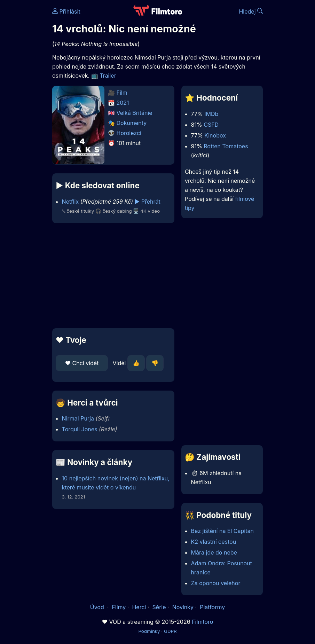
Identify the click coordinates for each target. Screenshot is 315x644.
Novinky (183, 607)
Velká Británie (135, 113)
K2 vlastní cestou (214, 542)
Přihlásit (66, 11)
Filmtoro (202, 622)
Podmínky (149, 631)
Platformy (212, 607)
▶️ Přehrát (148, 202)
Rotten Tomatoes (226, 146)
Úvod (98, 607)
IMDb (211, 114)
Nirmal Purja (78, 418)
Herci (139, 607)
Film (122, 93)
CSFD (211, 125)
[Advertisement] (111, 276)
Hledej (251, 11)
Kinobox (215, 135)
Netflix (70, 202)
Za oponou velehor (216, 583)
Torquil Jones (80, 429)
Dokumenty (132, 123)
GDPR (170, 631)
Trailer (108, 76)
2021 (123, 103)
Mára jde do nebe (214, 552)
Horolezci (129, 133)
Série (159, 607)
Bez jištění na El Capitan (222, 531)
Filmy (119, 607)
